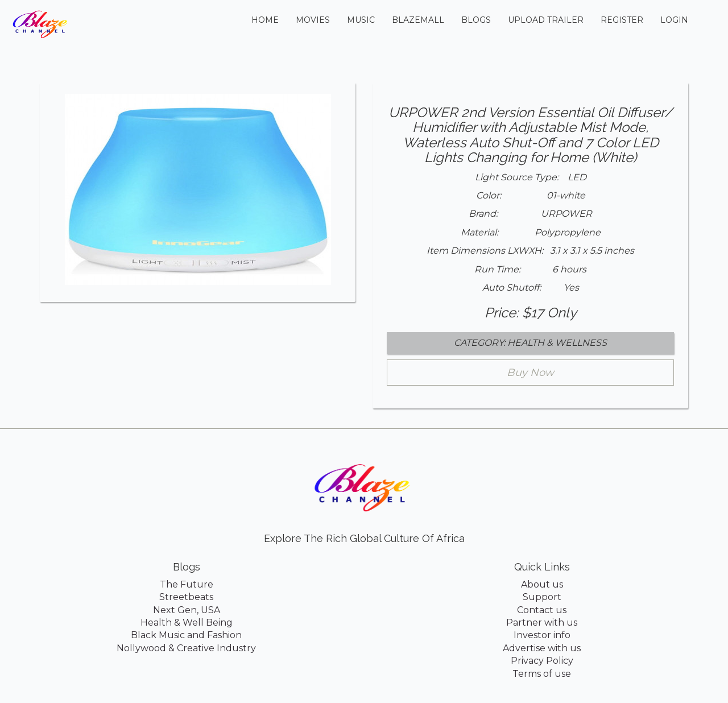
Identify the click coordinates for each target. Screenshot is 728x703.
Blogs (476, 20)
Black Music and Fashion (186, 635)
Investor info (542, 635)
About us (542, 584)
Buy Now (530, 373)
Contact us (542, 610)
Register (622, 20)
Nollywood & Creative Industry (186, 648)
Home (269, 19)
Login (674, 20)
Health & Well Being (187, 623)
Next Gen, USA (187, 610)
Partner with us (542, 623)
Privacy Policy (542, 661)
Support (542, 597)
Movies (313, 20)
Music (361, 20)
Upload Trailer (546, 20)
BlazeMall (418, 20)
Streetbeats (186, 597)
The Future (187, 584)
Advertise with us (542, 648)
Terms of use (542, 674)
